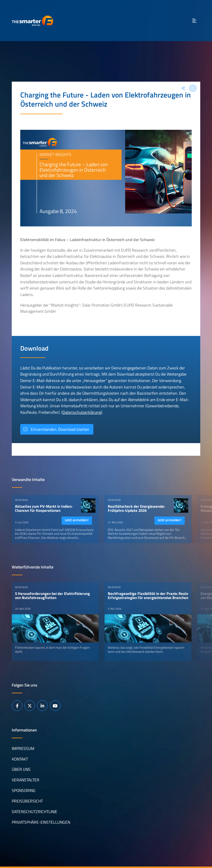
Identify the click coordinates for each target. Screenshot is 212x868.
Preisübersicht (27, 801)
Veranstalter (26, 780)
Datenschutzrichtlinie (35, 812)
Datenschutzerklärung (82, 412)
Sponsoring (24, 790)
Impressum (23, 748)
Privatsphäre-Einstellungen (41, 822)
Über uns (21, 769)
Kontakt (20, 759)
